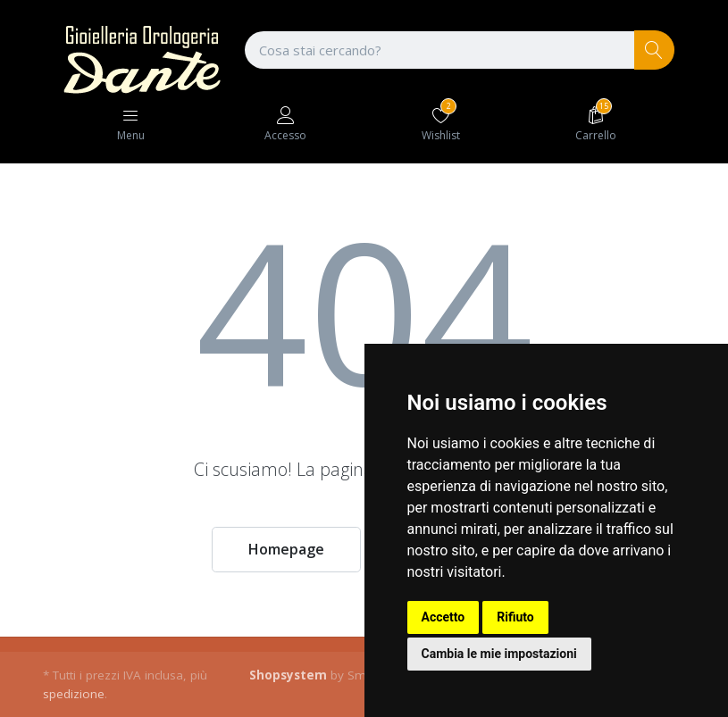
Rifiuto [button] (515, 617)
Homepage (286, 549)
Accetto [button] (443, 617)
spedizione (74, 694)
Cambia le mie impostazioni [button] (499, 654)
